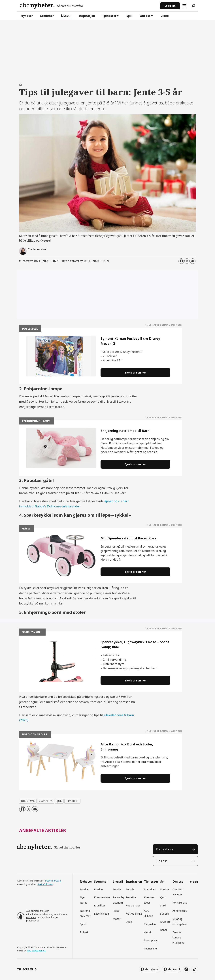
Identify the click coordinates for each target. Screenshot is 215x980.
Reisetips (131, 897)
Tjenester (109, 16)
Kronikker (100, 905)
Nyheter (27, 16)
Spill (129, 16)
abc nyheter (152, 969)
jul (59, 801)
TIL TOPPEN (25, 969)
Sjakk (163, 905)
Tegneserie (150, 948)
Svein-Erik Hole (45, 884)
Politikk (84, 932)
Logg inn (170, 6)
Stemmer (47, 16)
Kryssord (165, 922)
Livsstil (66, 16)
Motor (117, 919)
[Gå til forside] (52, 6)
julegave (28, 801)
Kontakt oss (164, 849)
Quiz (163, 897)
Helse (116, 911)
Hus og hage (133, 905)
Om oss (145, 16)
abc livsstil (174, 969)
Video (165, 16)
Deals (129, 922)
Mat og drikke (134, 914)
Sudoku (165, 914)
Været (148, 932)
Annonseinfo (180, 911)
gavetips (46, 801)
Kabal (163, 930)
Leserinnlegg (101, 914)
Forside (84, 889)
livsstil (72, 801)
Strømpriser (151, 940)
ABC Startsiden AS (36, 951)
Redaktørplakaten (41, 914)
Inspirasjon (87, 16)
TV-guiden (150, 924)
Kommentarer (102, 897)
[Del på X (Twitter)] (187, 261)
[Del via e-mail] (193, 261)
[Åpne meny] (184, 6)
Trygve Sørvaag (53, 881)
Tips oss (162, 861)
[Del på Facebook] (181, 261)
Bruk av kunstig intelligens (178, 937)
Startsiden (150, 889)
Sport (83, 924)
